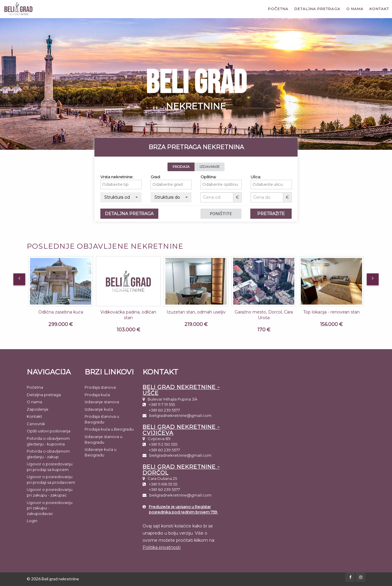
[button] (125, 197)
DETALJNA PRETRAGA (133, 214)
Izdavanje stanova (102, 402)
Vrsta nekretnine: (121, 177)
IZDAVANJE (213, 167)
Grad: (159, 177)
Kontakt (379, 9)
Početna (278, 9)
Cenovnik (36, 424)
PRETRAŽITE (275, 214)
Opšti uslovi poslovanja (49, 431)
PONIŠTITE (225, 214)
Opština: (212, 177)
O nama (355, 9)
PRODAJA (185, 167)
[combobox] (125, 185)
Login (32, 521)
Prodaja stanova (100, 387)
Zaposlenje (38, 409)
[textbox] (126, 184)
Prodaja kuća (97, 395)
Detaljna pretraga (317, 9)
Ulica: (259, 177)
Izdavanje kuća (99, 409)
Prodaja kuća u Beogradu (109, 429)
